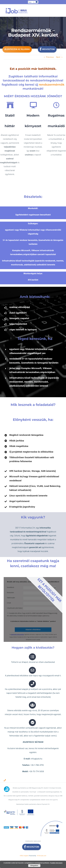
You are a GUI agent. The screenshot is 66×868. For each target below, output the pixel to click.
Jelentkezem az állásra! (17, 49)
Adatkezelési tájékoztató (33, 829)
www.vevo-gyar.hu (52, 787)
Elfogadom (34, 866)
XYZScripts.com (42, 843)
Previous (50, 57)
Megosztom (47, 49)
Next (58, 57)
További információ (56, 863)
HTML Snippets (24, 843)
